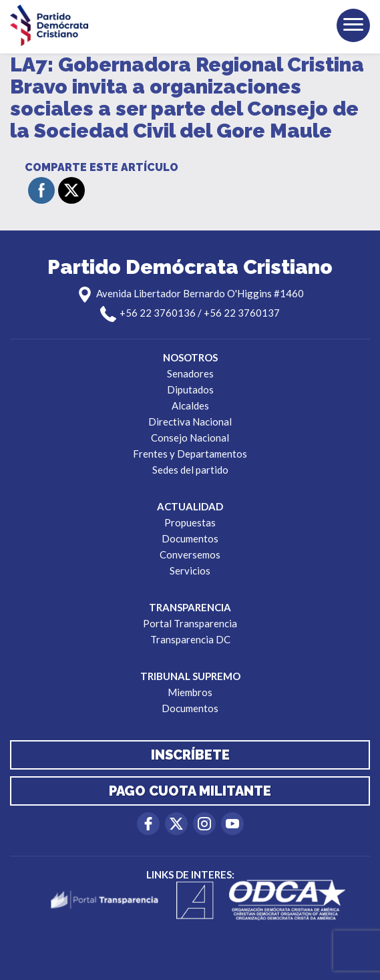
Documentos (190, 538)
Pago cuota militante (190, 791)
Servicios (190, 570)
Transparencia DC (190, 639)
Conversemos (190, 554)
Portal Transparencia (190, 623)
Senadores (190, 373)
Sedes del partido (190, 470)
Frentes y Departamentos (190, 454)
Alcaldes (190, 405)
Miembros (190, 692)
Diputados (190, 389)
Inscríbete (190, 755)
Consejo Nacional (190, 438)
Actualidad (190, 506)
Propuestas (190, 522)
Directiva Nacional (190, 422)
